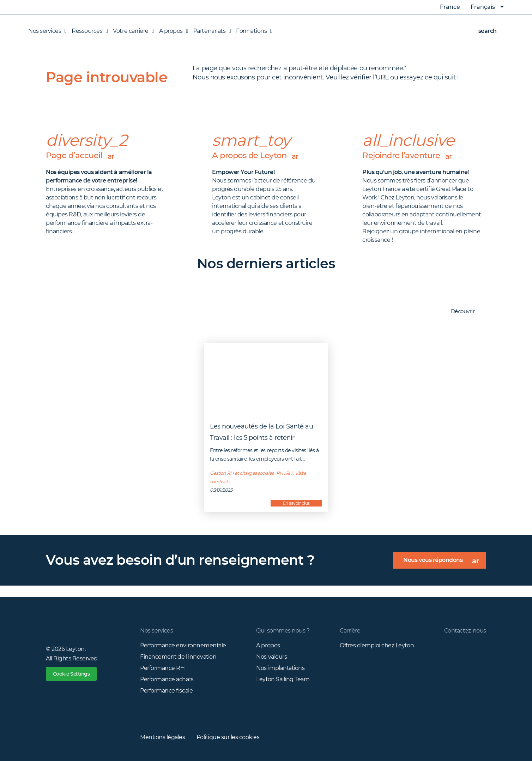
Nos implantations (280, 668)
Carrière (349, 630)
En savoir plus (296, 503)
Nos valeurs (271, 656)
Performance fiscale (166, 690)
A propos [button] (172, 31)
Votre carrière (131, 31)
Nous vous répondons (445, 562)
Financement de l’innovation (179, 656)
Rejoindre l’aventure (409, 156)
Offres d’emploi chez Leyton (376, 645)
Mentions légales (163, 737)
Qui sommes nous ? (282, 630)
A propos (268, 645)
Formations (252, 31)
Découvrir (466, 312)
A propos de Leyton (257, 156)
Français (483, 7)
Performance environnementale (183, 645)
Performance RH (162, 668)
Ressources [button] (88, 31)
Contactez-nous (465, 630)
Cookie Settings (72, 674)
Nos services (156, 630)
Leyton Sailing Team (283, 679)
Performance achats (167, 679)
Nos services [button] (47, 31)
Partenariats (210, 31)
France (445, 7)
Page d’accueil (81, 156)
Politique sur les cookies (229, 737)
